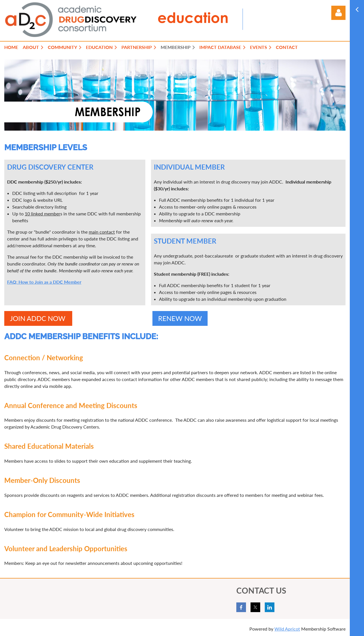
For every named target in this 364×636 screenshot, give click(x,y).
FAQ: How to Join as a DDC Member (44, 282)
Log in (338, 13)
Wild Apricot (287, 629)
